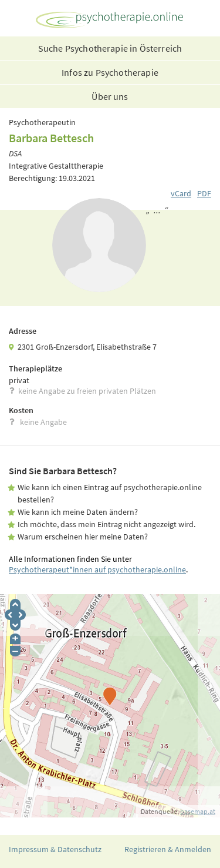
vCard (181, 193)
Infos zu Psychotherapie (110, 72)
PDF (204, 193)
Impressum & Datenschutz (55, 849)
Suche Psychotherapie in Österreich (110, 48)
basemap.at (198, 811)
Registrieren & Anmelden (168, 849)
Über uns (110, 96)
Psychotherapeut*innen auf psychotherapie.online (97, 569)
